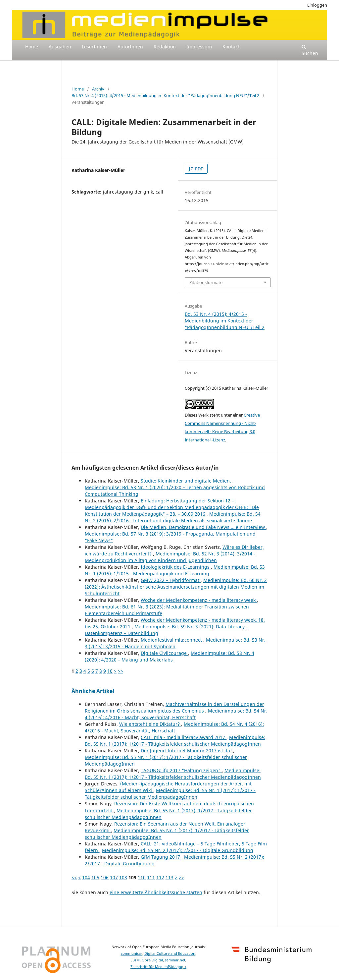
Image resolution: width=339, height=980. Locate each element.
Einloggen (317, 5)
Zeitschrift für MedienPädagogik (158, 967)
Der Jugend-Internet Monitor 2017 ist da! (187, 750)
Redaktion (165, 47)
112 (160, 877)
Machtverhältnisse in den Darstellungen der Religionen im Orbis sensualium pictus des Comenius (174, 707)
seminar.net (175, 960)
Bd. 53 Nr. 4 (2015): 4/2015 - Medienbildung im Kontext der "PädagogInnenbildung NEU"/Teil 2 (165, 95)
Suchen (310, 50)
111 (151, 877)
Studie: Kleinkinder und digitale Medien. (187, 481)
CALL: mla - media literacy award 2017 (184, 737)
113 (169, 877)
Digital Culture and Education (170, 953)
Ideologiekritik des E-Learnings (176, 567)
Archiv (98, 89)
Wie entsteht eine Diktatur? (150, 724)
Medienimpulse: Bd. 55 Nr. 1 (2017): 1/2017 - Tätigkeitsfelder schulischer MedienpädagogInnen (175, 741)
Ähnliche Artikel (93, 691)
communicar (132, 953)
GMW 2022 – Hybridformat (171, 580)
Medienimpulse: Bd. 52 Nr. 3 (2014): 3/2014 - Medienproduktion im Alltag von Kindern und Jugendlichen (170, 557)
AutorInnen (130, 47)
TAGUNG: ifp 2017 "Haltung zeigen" (181, 770)
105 (95, 877)
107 (114, 877)
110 (142, 877)
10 (110, 671)
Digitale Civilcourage (164, 653)
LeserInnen (94, 47)
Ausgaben (60, 47)
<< (74, 877)
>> (121, 671)
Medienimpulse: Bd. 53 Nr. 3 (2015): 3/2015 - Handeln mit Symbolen (175, 643)
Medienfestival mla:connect (172, 640)
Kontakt (231, 47)
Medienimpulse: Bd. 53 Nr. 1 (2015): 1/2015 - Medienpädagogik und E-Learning (175, 570)
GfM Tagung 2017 (161, 857)
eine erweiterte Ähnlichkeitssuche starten (156, 892)
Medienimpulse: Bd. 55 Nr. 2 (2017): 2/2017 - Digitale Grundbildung (178, 850)
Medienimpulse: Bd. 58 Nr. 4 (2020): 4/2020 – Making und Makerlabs (169, 656)
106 (105, 877)
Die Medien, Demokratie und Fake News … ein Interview (203, 527)
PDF (198, 169)
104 (86, 877)
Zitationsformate (206, 282)
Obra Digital (152, 960)
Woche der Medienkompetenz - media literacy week (199, 600)
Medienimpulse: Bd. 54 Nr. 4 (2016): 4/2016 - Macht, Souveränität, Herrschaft (176, 714)
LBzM (135, 960)
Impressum (199, 47)
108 (123, 877)
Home (32, 47)
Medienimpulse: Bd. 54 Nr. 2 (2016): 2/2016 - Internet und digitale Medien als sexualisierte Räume (173, 517)
